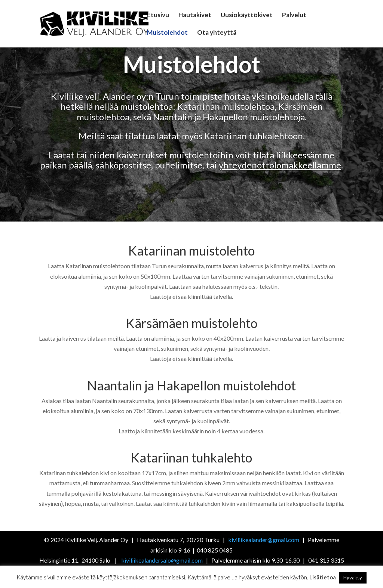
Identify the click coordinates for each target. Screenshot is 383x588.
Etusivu (158, 16)
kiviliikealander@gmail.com (264, 540)
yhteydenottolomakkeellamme (280, 165)
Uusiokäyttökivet (247, 16)
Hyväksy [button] (353, 578)
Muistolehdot (167, 33)
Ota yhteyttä (217, 33)
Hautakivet (195, 16)
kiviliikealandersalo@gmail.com (162, 560)
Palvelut (294, 16)
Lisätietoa (323, 577)
